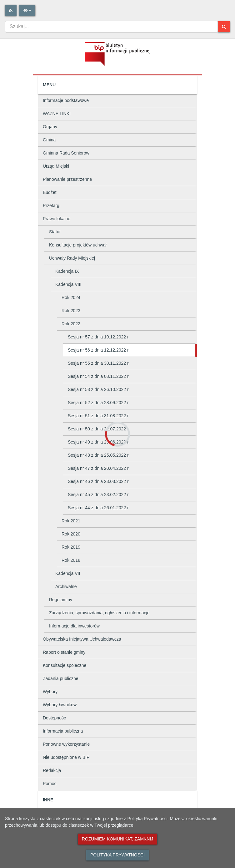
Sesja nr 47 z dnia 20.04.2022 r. (99, 468)
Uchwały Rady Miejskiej (72, 258)
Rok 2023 (71, 311)
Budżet (50, 192)
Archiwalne (66, 586)
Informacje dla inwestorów (74, 626)
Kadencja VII (68, 573)
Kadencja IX (67, 271)
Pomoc (50, 784)
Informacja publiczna (63, 731)
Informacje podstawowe (66, 100)
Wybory (50, 692)
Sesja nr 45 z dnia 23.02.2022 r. (99, 495)
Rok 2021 (71, 521)
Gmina (49, 140)
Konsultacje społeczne (65, 665)
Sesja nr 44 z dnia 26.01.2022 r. (99, 508)
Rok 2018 (71, 560)
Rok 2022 (71, 324)
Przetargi (52, 206)
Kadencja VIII (68, 284)
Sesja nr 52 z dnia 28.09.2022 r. (99, 403)
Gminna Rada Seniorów (66, 153)
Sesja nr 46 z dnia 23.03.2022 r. (99, 481)
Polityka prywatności (117, 855)
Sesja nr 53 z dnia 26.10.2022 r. (99, 389)
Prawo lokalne (57, 219)
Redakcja (52, 770)
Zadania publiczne (61, 678)
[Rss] (11, 10)
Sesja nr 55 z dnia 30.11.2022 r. (99, 363)
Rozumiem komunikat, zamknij (117, 839)
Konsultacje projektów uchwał (78, 245)
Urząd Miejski (56, 166)
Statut (55, 232)
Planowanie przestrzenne (67, 179)
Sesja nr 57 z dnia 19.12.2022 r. (99, 337)
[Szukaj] (224, 27)
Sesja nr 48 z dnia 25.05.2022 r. (99, 455)
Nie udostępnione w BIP (66, 757)
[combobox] (111, 27)
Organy (50, 127)
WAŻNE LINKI (57, 114)
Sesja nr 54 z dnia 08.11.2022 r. (99, 376)
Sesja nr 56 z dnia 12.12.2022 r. (99, 350)
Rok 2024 (71, 297)
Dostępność (54, 718)
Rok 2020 (71, 534)
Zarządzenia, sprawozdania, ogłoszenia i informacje (99, 613)
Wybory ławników (60, 705)
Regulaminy (61, 600)
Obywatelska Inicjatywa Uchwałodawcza (82, 639)
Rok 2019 (71, 547)
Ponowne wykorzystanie (66, 744)
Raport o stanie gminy (64, 652)
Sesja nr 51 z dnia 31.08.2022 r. (99, 416)
